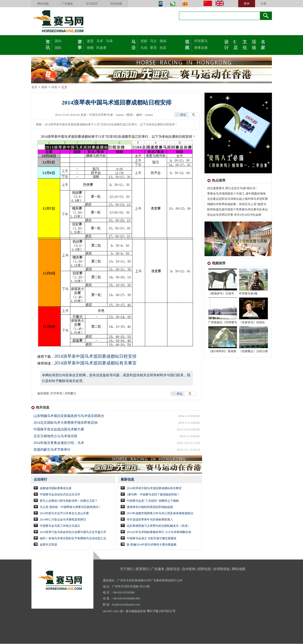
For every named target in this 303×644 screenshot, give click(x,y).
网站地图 (43, 4)
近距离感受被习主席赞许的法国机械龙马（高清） (158, 526)
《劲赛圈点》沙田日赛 (253, 351)
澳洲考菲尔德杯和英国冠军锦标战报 (150, 507)
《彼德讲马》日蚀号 (221, 294)
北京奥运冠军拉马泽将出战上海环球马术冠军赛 (237, 199)
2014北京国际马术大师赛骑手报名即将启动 (66, 423)
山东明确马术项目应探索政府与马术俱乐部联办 (69, 416)
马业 (133, 44)
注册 (263, 4)
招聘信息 (204, 569)
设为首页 (92, 4)
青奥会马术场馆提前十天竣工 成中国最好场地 (236, 194)
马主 (153, 41)
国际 (58, 48)
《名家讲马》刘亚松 (252, 323)
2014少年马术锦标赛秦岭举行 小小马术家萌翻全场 (159, 532)
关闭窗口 (70, 394)
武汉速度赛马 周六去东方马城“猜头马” (232, 189)
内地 (54, 87)
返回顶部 (43, 394)
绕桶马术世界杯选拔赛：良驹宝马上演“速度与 (237, 204)
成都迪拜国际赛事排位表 (56, 488)
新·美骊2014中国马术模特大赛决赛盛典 (152, 545)
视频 (187, 44)
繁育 (153, 48)
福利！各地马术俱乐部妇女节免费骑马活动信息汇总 (73, 539)
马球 (109, 41)
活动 (254, 44)
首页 (34, 87)
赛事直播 (201, 48)
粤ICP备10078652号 (161, 611)
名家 (263, 44)
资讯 (48, 44)
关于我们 (127, 569)
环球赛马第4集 (248, 294)
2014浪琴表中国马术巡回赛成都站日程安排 (95, 357)
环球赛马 (201, 41)
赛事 (80, 44)
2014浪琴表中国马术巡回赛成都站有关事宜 (95, 363)
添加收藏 (116, 4)
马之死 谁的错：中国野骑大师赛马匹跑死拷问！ (70, 507)
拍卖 (163, 48)
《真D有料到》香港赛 (222, 351)
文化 (245, 44)
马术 (100, 41)
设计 (226, 44)
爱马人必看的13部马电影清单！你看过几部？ (69, 501)
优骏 (144, 41)
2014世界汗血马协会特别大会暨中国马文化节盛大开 (73, 532)
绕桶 (90, 48)
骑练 (163, 41)
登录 (247, 4)
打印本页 (57, 394)
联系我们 (142, 569)
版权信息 (173, 569)
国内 (58, 41)
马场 (144, 48)
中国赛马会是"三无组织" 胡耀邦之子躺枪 (153, 501)
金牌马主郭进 (48, 545)
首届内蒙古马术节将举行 (52, 450)
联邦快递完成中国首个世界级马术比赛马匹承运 (237, 210)
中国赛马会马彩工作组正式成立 (60, 526)
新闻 (44, 87)
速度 (90, 41)
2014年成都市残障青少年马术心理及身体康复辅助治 (160, 514)
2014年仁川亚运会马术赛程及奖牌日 (63, 520)
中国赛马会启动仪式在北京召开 (60, 495)
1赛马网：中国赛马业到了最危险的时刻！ (153, 495)
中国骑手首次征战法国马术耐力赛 (59, 430)
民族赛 (101, 48)
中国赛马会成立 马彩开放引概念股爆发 (152, 539)
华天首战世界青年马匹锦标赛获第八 (150, 520)
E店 (236, 44)
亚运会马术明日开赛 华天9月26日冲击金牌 (234, 215)
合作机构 (189, 569)
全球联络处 (222, 569)
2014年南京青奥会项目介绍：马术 (59, 443)
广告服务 (67, 4)
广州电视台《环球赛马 (223, 323)
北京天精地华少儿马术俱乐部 (55, 436)
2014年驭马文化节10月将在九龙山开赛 (64, 514)
